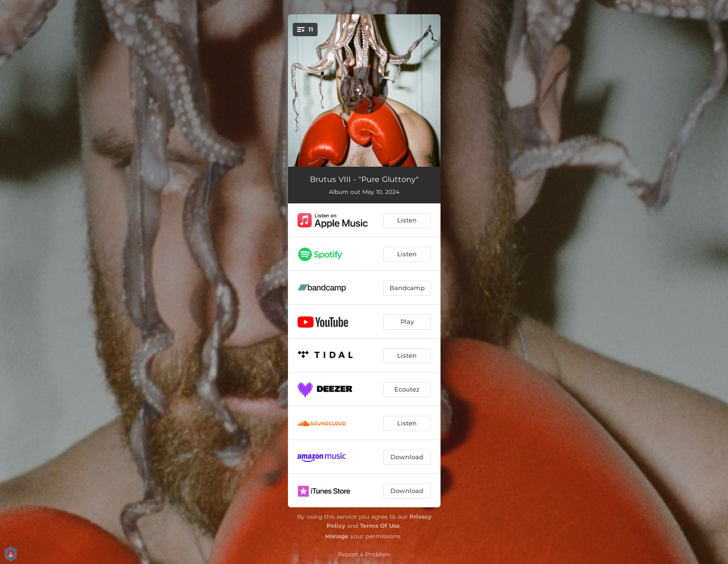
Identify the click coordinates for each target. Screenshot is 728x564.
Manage (337, 536)
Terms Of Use (380, 526)
